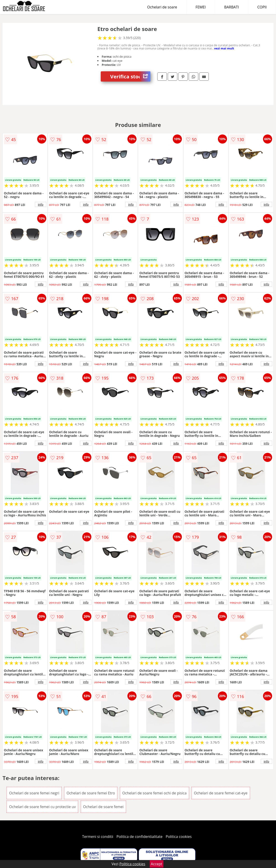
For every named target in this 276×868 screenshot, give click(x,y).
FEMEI (201, 7)
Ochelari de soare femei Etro (91, 793)
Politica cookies (179, 837)
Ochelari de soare (162, 7)
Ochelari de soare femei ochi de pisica (155, 793)
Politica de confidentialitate (139, 837)
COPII (262, 7)
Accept (157, 864)
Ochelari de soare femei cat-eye (221, 793)
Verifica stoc (130, 76)
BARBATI (232, 7)
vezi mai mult (224, 48)
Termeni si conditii (98, 837)
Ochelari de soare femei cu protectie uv (42, 807)
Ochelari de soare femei (103, 807)
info (41, 204)
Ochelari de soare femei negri (34, 793)
